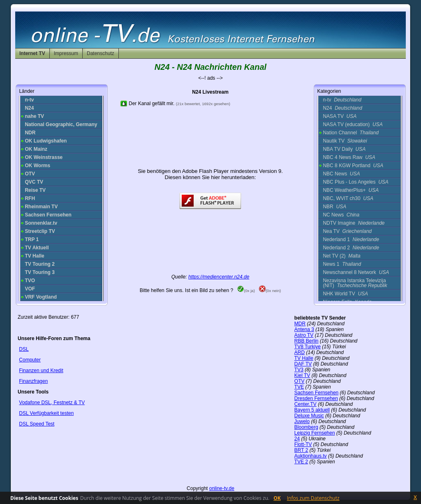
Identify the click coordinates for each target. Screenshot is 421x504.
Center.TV (305, 404)
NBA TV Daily (344, 149)
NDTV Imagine (354, 223)
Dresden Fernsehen (316, 398)
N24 (342, 108)
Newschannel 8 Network (356, 272)
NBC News (341, 174)
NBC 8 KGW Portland (353, 166)
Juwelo (302, 421)
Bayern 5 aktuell (312, 410)
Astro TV (304, 335)
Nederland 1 (351, 239)
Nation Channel (350, 133)
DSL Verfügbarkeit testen (46, 413)
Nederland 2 (351, 248)
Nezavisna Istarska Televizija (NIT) (355, 283)
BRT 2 (301, 450)
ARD (300, 352)
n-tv (342, 100)
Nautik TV (345, 141)
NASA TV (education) (353, 124)
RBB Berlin (306, 341)
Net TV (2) (341, 256)
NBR (334, 207)
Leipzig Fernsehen (315, 433)
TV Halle (304, 358)
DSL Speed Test (37, 424)
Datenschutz (101, 53)
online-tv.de (222, 488)
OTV (300, 381)
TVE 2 (301, 462)
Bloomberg (306, 427)
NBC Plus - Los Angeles (355, 182)
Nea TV (347, 231)
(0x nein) (270, 291)
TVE (299, 387)
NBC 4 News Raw (349, 157)
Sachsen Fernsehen (316, 393)
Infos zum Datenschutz (313, 498)
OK (277, 498)
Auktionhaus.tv (311, 456)
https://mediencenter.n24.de (219, 277)
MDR (300, 324)
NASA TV (340, 116)
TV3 (299, 370)
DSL (24, 349)
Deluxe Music (309, 416)
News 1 (342, 264)
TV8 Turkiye (308, 347)
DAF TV (303, 364)
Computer (30, 360)
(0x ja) (246, 291)
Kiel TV (302, 375)
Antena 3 (304, 329)
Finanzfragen (33, 381)
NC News (341, 215)
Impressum (66, 53)
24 (297, 439)
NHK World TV (345, 294)
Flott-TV (303, 444)
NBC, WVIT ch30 (348, 198)
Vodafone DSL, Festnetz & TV (52, 403)
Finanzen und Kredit (41, 371)
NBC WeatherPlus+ (351, 190)
